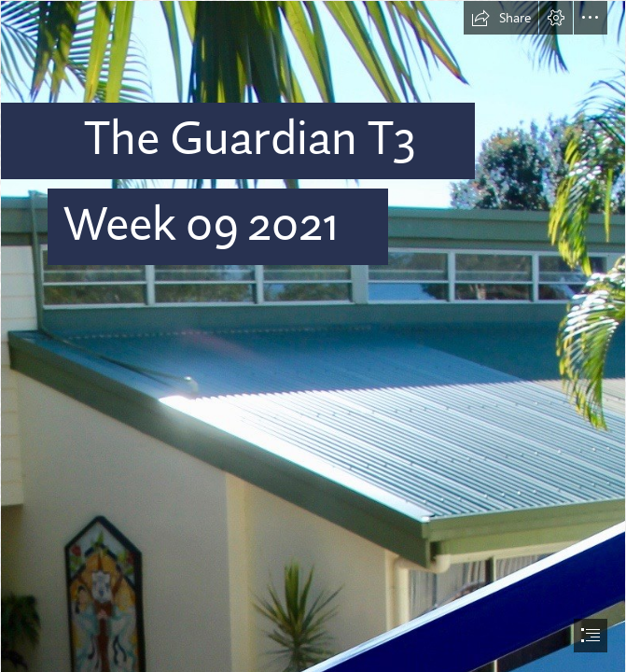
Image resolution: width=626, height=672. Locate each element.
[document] (313, 336)
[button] (501, 18)
